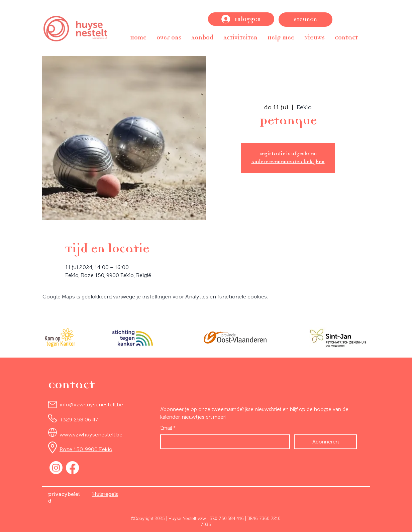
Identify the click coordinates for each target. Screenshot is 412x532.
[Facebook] (72, 468)
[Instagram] (56, 468)
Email (168, 428)
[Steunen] (305, 20)
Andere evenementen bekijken (288, 162)
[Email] (223, 442)
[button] (169, 38)
